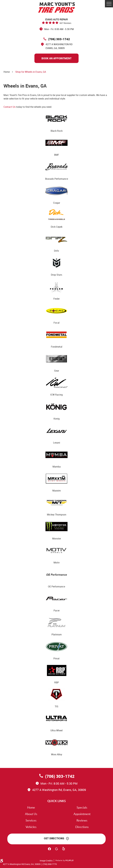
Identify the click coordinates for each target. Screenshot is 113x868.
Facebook (49, 850)
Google (56, 850)
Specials (82, 807)
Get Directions (54, 838)
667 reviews (65, 23)
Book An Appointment (56, 58)
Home (7, 72)
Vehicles (31, 827)
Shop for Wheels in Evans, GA (31, 72)
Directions (82, 827)
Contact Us (9, 107)
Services (31, 820)
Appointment (82, 814)
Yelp (64, 850)
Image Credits (46, 861)
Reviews (82, 820)
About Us (31, 814)
